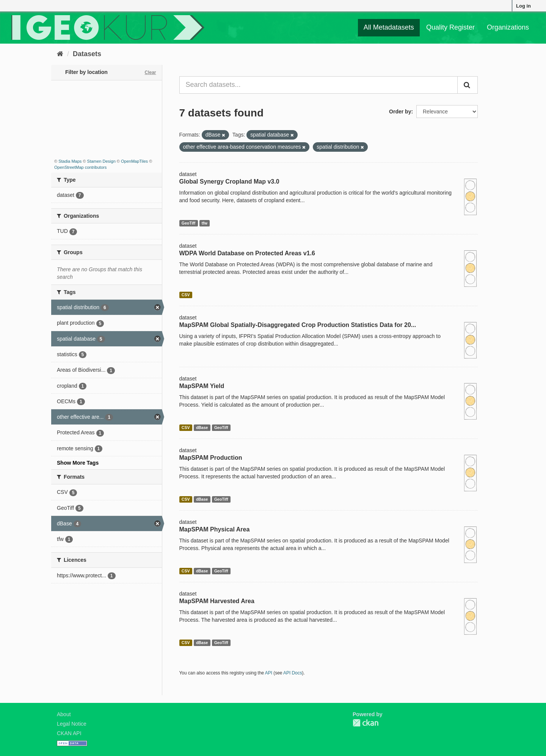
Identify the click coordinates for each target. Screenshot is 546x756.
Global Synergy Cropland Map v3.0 (229, 182)
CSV (186, 295)
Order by (400, 112)
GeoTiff (189, 223)
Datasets (87, 54)
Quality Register (450, 27)
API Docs (293, 673)
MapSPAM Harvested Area (217, 601)
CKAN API (69, 733)
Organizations (508, 27)
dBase (202, 428)
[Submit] (468, 85)
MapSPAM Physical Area (215, 529)
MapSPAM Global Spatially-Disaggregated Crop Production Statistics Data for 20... (298, 325)
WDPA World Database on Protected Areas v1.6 (247, 253)
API (269, 673)
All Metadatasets (389, 27)
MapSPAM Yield (202, 386)
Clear (150, 72)
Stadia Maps (70, 161)
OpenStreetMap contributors (80, 167)
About (64, 714)
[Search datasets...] (319, 85)
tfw (205, 223)
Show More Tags (78, 463)
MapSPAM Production (211, 458)
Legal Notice (72, 724)
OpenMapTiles (134, 161)
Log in (523, 6)
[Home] (60, 54)
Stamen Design (101, 161)
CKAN (366, 723)
